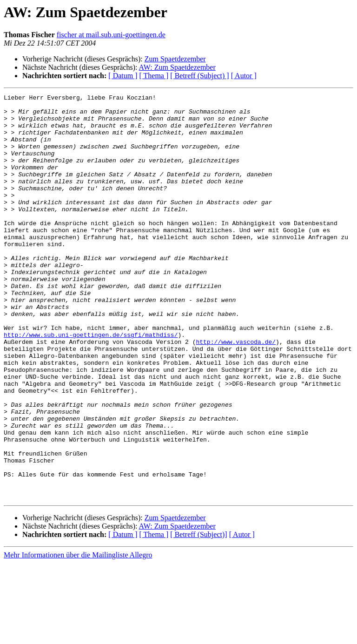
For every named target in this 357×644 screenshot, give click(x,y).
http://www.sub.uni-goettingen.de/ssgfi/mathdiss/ (91, 383)
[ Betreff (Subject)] (198, 615)
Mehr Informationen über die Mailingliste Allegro (78, 636)
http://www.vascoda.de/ (236, 392)
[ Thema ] (154, 76)
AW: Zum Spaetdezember (177, 67)
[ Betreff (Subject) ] (199, 76)
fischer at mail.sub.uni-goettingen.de (111, 35)
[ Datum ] (123, 76)
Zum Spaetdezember (175, 59)
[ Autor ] (244, 76)
